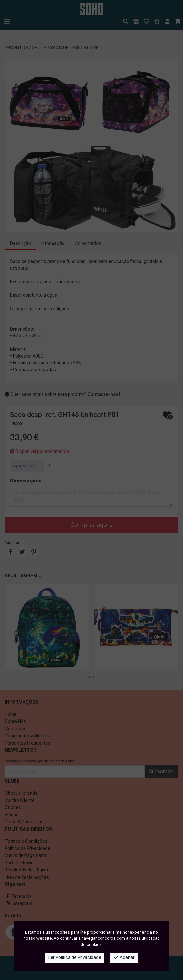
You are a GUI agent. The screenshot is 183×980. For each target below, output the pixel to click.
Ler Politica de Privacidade (75, 957)
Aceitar (124, 957)
